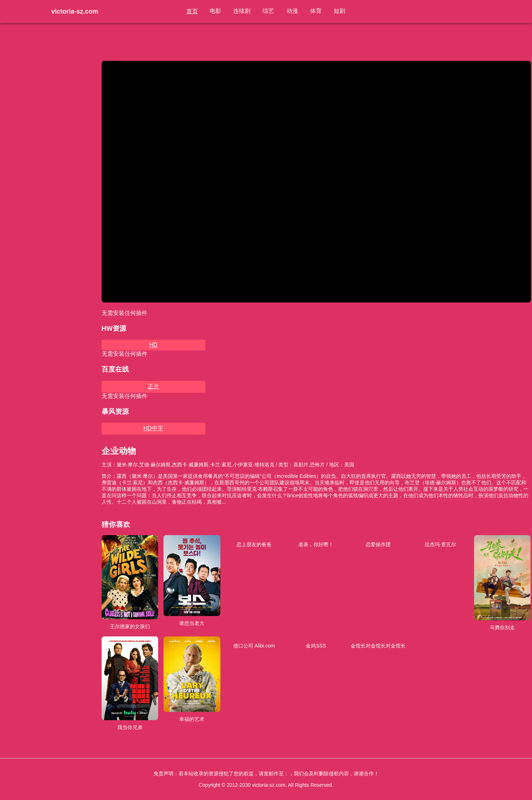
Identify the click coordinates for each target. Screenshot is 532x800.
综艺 (269, 11)
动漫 (292, 11)
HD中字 (153, 428)
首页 (195, 11)
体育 (315, 11)
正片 (153, 386)
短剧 (338, 11)
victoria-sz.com (75, 11)
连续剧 (243, 11)
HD (153, 345)
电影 (218, 11)
